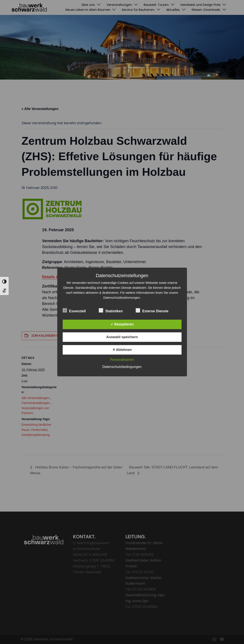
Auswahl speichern (122, 337)
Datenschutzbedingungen (122, 367)
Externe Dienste (152, 311)
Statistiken (111, 311)
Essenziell (74, 311)
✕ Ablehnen (122, 350)
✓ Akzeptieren (122, 324)
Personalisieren (122, 360)
